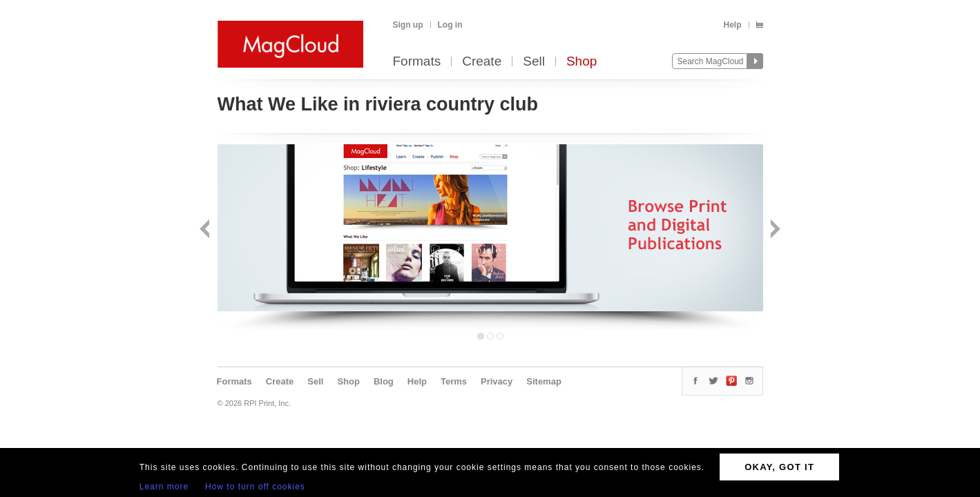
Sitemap (544, 381)
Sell (534, 62)
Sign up (408, 25)
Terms (454, 381)
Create (482, 62)
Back (206, 230)
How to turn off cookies (255, 487)
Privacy (497, 381)
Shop (582, 62)
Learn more (164, 487)
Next (774, 230)
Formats (417, 62)
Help (732, 25)
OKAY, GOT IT (779, 467)
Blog (384, 381)
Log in (450, 25)
